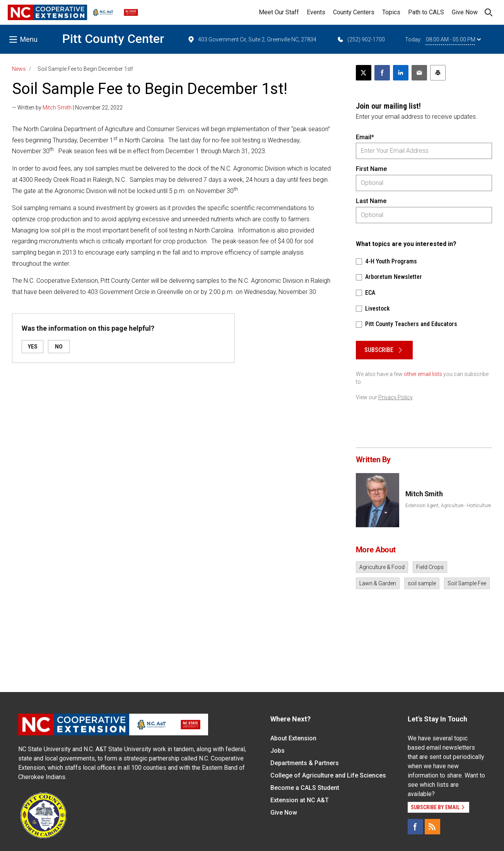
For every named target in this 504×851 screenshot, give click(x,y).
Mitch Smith (57, 108)
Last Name (371, 201)
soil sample (422, 583)
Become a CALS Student (305, 788)
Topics (391, 12)
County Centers (354, 12)
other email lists (423, 374)
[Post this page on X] (364, 73)
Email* (365, 137)
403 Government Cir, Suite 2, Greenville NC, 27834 (252, 39)
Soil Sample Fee (467, 583)
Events (316, 12)
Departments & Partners (305, 763)
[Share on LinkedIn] (401, 73)
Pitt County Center (113, 39)
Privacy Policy (396, 397)
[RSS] (432, 827)
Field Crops (430, 567)
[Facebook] (415, 827)
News (19, 69)
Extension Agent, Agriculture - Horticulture (448, 506)
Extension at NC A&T (300, 800)
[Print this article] (438, 73)
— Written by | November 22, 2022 (67, 108)
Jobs (278, 751)
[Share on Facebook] (382, 73)
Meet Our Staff (279, 12)
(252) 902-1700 (361, 39)
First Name (371, 169)
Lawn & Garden (378, 583)
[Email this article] (419, 73)
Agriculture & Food (382, 567)
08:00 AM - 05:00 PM (453, 39)
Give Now (465, 12)
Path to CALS (426, 12)
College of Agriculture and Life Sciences (328, 775)
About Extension (293, 738)
